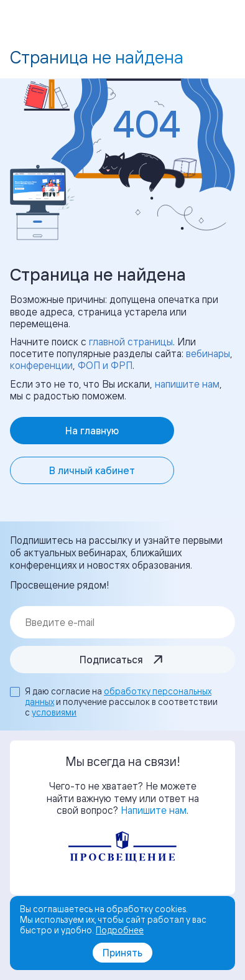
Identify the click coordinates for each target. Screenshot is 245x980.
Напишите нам (154, 810)
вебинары (208, 353)
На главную (92, 431)
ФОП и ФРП (105, 365)
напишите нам (187, 384)
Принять (122, 953)
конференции (41, 365)
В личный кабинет (92, 470)
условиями (54, 712)
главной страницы (131, 342)
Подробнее (120, 930)
